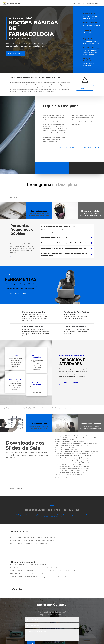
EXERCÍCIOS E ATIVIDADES (70, 383)
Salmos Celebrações (93, 3)
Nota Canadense (11, 379)
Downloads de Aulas (46, 211)
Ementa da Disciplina (91, 23)
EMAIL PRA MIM (18, 258)
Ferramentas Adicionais (26, 294)
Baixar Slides (13, 463)
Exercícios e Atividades (94, 48)
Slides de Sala (16, 54)
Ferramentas (90, 30)
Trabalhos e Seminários (33, 384)
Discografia (81, 3)
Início (74, 3)
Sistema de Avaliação (33, 357)
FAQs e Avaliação (91, 39)
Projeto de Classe (90, 14)
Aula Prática (11, 356)
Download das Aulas (68, 147)
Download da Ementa (91, 147)
